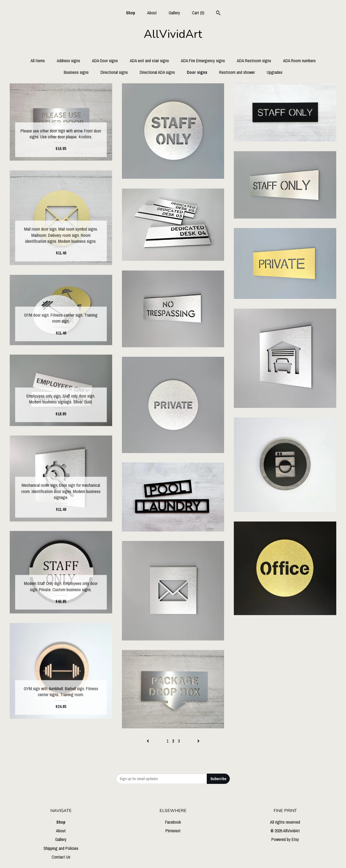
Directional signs (114, 72)
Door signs (197, 72)
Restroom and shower (237, 72)
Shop (131, 13)
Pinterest (173, 831)
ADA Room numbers (299, 61)
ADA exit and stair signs (149, 61)
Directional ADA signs (157, 72)
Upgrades (275, 72)
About (152, 13)
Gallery (174, 13)
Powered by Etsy (285, 839)
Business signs (76, 72)
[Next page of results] (198, 741)
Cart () (198, 13)
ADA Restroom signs (254, 61)
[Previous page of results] (148, 741)
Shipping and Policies (61, 848)
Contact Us (61, 857)
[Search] (218, 14)
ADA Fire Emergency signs (203, 61)
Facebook (173, 822)
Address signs (68, 61)
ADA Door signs (105, 61)
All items (38, 61)
